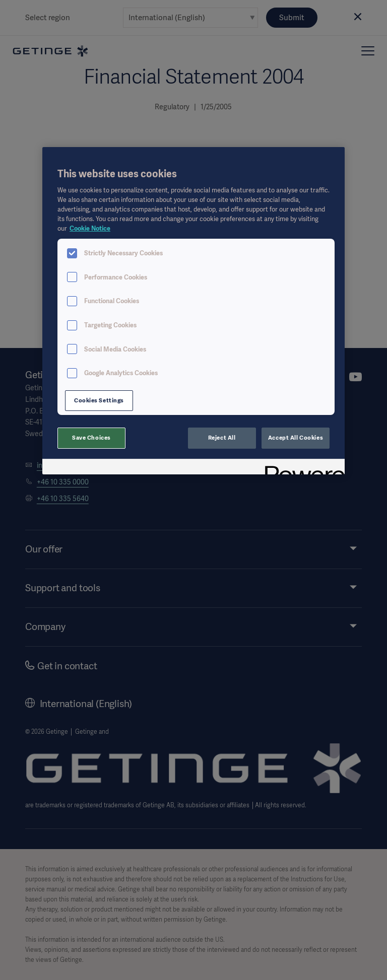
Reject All (222, 438)
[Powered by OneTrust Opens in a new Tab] (301, 468)
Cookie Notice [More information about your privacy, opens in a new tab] (90, 228)
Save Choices (91, 438)
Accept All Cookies (296, 438)
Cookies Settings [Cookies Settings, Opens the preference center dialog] (99, 400)
